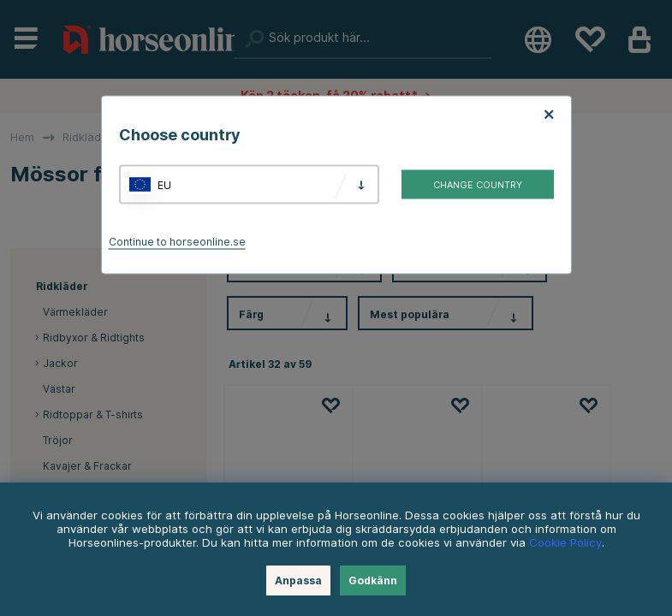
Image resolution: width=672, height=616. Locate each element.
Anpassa (298, 580)
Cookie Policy (565, 542)
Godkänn (373, 580)
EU (164, 184)
